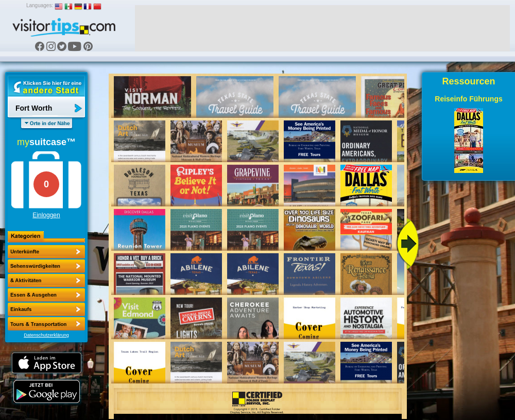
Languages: (40, 5)
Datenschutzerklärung (46, 335)
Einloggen (46, 215)
